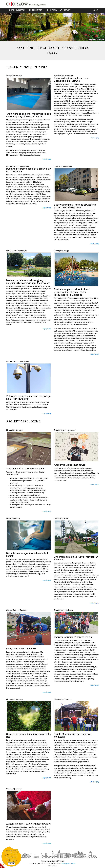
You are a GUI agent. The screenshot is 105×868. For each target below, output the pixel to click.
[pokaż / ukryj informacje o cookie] (2, 866)
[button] (8, 27)
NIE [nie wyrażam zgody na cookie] (13, 864)
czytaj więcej (47, 159)
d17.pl (56, 866)
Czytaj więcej (11, 859)
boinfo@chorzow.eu (68, 864)
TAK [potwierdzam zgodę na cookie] (10, 864)
